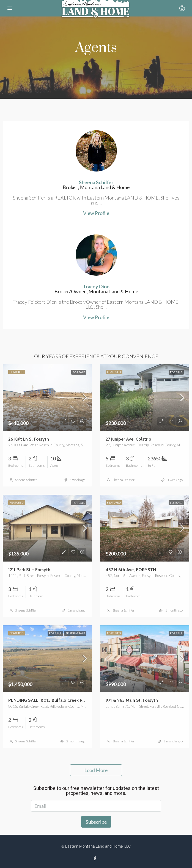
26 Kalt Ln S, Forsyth (29, 439)
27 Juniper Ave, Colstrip (128, 439)
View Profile (96, 213)
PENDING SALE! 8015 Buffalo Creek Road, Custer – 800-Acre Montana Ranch (85, 700)
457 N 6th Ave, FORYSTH (131, 570)
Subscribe (96, 822)
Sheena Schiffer (26, 480)
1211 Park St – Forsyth (29, 570)
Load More (96, 770)
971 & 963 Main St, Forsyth (132, 700)
